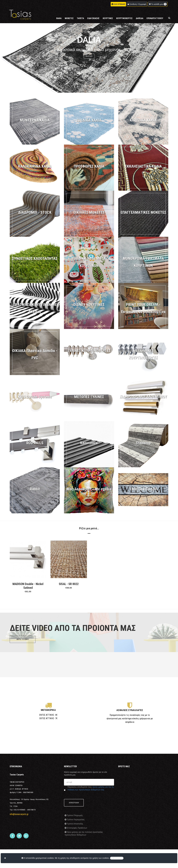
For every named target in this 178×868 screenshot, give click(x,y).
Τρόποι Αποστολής (75, 824)
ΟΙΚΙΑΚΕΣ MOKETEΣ (89, 212)
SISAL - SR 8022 (69, 584)
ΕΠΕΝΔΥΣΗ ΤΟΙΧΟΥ (155, 18)
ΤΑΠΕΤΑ (80, 18)
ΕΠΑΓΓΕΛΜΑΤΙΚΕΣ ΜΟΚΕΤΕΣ (143, 212)
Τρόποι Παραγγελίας (75, 820)
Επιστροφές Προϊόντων (77, 828)
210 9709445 (119, 4)
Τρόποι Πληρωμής (75, 815)
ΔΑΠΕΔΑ (140, 18)
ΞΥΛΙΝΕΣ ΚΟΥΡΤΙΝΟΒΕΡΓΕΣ (89, 351)
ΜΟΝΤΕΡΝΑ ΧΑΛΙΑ (35, 120)
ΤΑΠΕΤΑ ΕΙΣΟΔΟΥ (143, 489)
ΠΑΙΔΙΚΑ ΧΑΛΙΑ (89, 120)
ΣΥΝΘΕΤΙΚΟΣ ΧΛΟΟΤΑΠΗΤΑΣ (35, 258)
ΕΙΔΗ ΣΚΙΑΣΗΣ (93, 18)
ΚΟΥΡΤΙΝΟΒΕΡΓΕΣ (124, 18)
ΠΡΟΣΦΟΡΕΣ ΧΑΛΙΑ (89, 166)
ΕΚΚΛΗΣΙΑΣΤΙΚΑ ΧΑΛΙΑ (143, 166)
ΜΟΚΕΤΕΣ (69, 18)
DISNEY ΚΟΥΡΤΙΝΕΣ (89, 305)
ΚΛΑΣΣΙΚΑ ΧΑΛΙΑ (143, 120)
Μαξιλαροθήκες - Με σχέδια (89, 489)
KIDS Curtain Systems (35, 397)
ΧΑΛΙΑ (59, 18)
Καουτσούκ (89, 443)
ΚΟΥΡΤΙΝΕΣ (108, 18)
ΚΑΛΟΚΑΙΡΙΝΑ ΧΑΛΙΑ (35, 166)
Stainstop (143, 443)
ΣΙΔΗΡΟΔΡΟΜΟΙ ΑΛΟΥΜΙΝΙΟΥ (143, 397)
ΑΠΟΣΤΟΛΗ (74, 803)
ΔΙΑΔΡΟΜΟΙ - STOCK (35, 212)
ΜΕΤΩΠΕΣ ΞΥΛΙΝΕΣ (89, 397)
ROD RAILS (35, 443)
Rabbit (35, 489)
